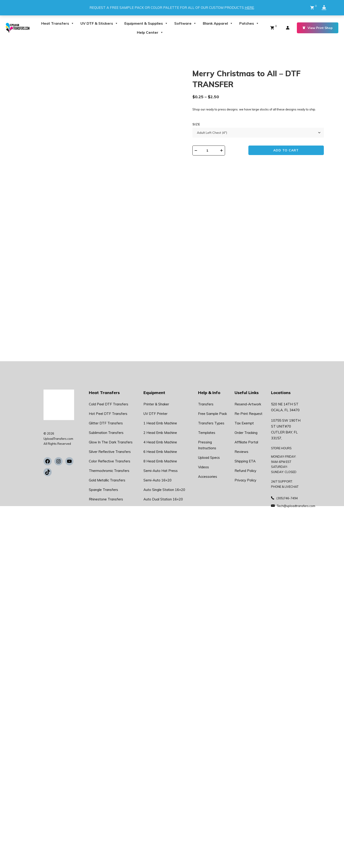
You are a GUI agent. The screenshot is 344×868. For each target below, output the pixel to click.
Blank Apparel (218, 23)
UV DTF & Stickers (99, 23)
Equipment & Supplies (146, 23)
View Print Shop (318, 28)
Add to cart (295, 156)
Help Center (150, 32)
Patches (249, 23)
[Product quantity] (229, 156)
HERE (249, 8)
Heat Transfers (58, 23)
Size (210, 129)
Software (185, 23)
